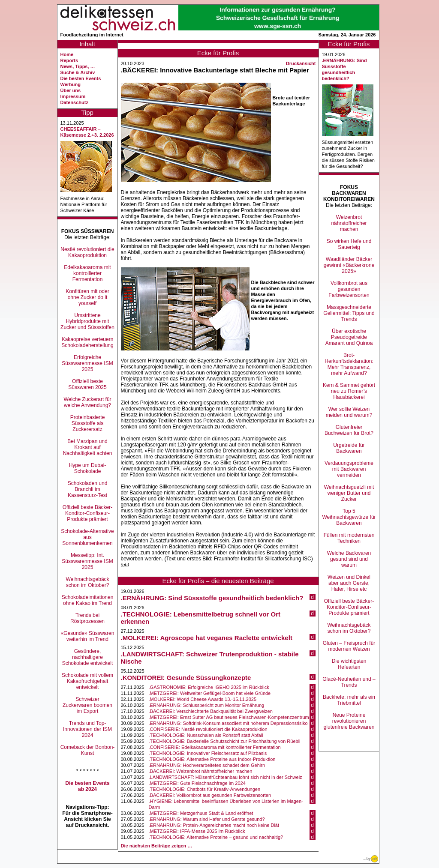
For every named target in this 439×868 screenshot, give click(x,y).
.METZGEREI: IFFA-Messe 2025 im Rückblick (197, 831)
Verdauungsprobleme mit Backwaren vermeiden (349, 469)
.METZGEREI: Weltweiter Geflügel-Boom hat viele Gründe (210, 693)
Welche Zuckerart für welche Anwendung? (87, 402)
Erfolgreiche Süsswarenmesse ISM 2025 (87, 363)
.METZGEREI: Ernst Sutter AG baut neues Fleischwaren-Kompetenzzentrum (229, 717)
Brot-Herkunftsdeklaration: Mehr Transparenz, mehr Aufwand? (349, 364)
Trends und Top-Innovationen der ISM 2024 (87, 729)
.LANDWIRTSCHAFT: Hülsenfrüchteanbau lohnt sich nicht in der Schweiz (226, 777)
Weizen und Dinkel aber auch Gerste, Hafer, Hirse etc (349, 583)
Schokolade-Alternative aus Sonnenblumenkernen (87, 537)
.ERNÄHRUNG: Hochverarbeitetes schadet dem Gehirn (207, 765)
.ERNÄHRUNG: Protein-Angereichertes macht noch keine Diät (214, 825)
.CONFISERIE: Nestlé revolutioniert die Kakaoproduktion (208, 729)
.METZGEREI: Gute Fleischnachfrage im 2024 (197, 783)
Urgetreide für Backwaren (349, 448)
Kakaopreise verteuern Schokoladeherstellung (87, 342)
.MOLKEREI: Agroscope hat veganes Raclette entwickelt (207, 638)
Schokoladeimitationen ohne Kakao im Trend (88, 600)
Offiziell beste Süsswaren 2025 (87, 384)
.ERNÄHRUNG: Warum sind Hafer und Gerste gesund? (207, 819)
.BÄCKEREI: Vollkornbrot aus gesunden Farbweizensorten (210, 795)
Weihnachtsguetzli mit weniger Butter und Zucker (349, 493)
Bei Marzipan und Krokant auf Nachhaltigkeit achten (88, 447)
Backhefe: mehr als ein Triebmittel (349, 700)
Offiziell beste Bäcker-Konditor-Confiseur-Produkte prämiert (88, 513)
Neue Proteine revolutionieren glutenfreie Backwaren (349, 721)
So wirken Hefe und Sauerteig (349, 244)
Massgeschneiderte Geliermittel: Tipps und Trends (349, 313)
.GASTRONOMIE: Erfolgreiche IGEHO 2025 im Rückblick (209, 687)
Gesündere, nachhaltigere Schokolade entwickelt (88, 657)
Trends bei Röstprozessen (87, 618)
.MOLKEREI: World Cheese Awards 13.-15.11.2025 (203, 699)
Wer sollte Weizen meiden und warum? (349, 412)
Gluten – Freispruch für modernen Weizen (349, 646)
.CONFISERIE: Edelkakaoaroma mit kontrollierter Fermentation (215, 747)
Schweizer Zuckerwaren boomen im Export (87, 705)
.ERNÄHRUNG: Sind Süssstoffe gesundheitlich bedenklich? (212, 598)
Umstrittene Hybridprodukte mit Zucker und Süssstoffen (87, 321)
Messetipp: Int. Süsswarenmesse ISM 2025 (87, 561)
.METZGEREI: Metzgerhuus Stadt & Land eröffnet (201, 813)
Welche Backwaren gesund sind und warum (349, 559)
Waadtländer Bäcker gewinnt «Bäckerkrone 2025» (349, 265)
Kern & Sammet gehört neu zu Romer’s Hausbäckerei (349, 391)
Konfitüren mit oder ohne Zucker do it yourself (87, 297)
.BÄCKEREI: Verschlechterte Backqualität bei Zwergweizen (211, 711)
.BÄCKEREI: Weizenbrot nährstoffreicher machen (201, 771)
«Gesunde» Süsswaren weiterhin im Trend (88, 636)
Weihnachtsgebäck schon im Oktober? (87, 582)
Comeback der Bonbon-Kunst (88, 750)
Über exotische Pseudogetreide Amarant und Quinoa (349, 337)
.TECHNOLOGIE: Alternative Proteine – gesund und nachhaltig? (216, 837)
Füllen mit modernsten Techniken (349, 538)
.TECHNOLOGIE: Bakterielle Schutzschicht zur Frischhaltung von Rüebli (225, 741)
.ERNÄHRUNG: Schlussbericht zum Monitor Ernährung (207, 705)
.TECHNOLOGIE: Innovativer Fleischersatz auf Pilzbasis (208, 753)
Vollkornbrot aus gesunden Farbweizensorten (349, 289)
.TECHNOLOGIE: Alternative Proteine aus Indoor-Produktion (212, 759)
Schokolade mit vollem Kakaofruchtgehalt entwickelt (87, 681)
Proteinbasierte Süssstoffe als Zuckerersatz (88, 423)
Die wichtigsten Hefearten (349, 664)
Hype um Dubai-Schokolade (88, 468)
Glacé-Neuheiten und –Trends (349, 682)
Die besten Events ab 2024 (87, 786)
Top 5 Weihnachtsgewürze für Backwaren (349, 517)
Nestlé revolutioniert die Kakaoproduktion (87, 252)
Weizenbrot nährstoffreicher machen (349, 223)
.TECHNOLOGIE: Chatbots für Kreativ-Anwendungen (204, 789)
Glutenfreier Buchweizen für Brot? (349, 430)
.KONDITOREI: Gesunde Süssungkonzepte (186, 678)
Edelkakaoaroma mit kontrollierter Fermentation (87, 273)
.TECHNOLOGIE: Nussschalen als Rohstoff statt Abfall (206, 735)
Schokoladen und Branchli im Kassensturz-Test (88, 489)
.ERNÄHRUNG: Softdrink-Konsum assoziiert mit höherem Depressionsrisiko (228, 723)
